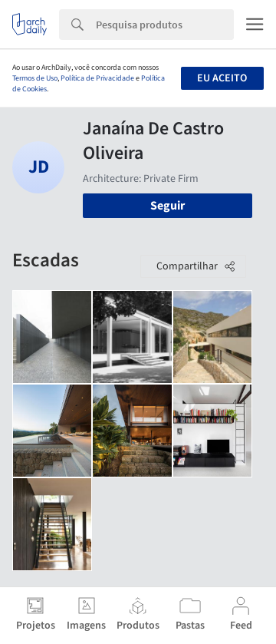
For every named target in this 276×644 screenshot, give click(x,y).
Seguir (168, 206)
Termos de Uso (35, 78)
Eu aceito (222, 78)
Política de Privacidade (97, 78)
